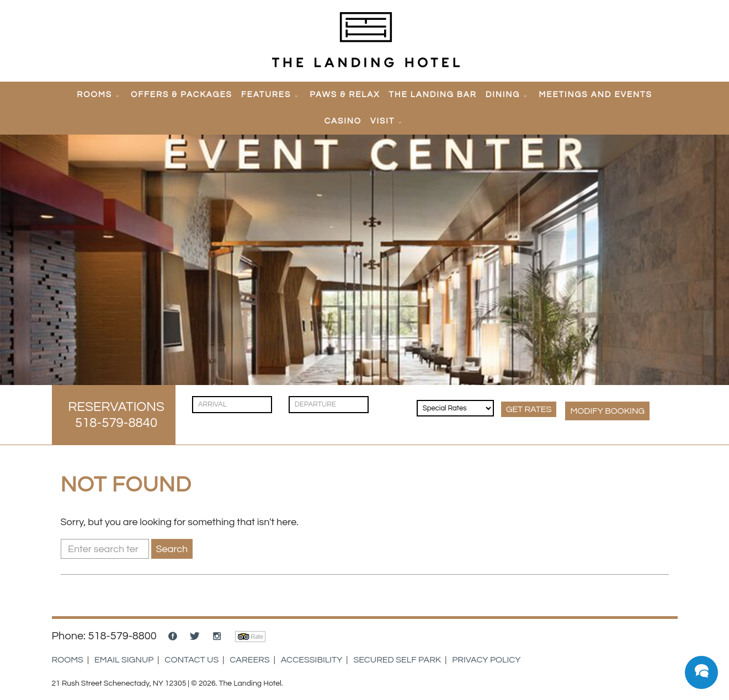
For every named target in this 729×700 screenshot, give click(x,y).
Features (266, 95)
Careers (249, 660)
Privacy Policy (486, 660)
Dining (503, 95)
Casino (343, 121)
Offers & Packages (182, 95)
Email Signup (124, 660)
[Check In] (232, 405)
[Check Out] (329, 405)
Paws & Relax (345, 95)
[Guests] (394, 399)
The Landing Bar (432, 95)
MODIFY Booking (607, 411)
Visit (382, 121)
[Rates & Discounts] (455, 408)
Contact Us (191, 660)
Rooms (94, 95)
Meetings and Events (595, 95)
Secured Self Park (397, 660)
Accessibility (312, 660)
